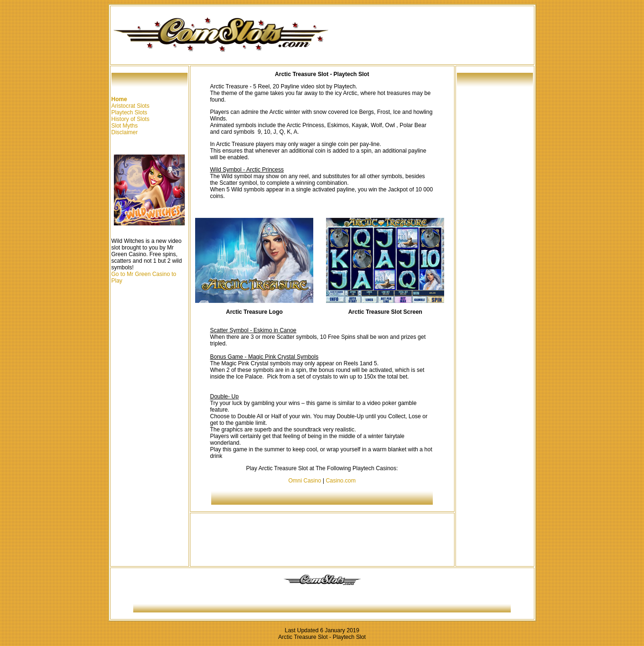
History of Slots (131, 119)
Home (119, 99)
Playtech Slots (129, 112)
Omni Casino (305, 481)
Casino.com (340, 481)
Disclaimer (125, 132)
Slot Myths (125, 126)
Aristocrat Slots (131, 106)
